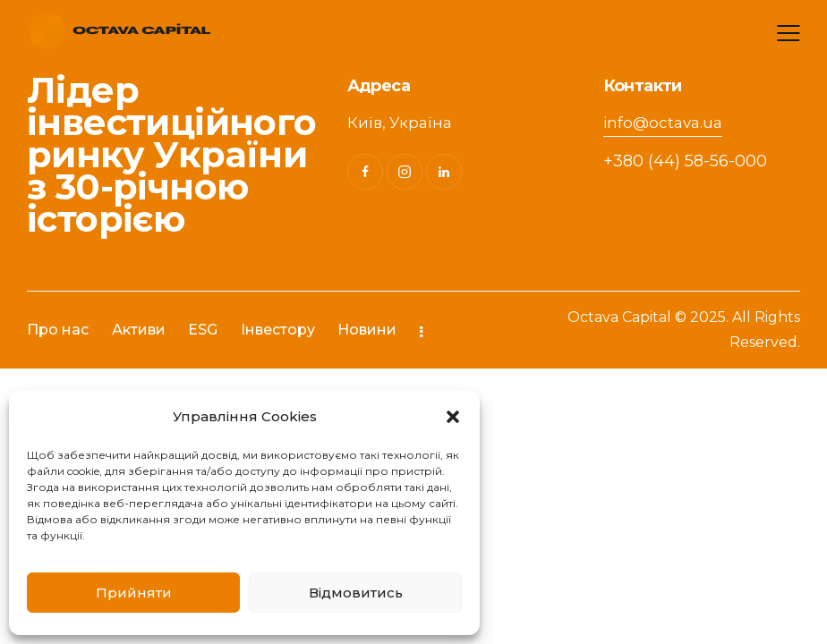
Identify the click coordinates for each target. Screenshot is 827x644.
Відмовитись (356, 593)
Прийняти (134, 593)
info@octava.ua (663, 123)
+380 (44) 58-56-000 (685, 161)
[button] (453, 417)
